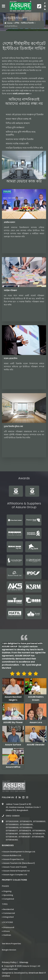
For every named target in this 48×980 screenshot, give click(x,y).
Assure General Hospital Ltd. (17, 871)
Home (8, 23)
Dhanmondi (9, 927)
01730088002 (26, 828)
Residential (9, 909)
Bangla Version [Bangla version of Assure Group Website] (9, 950)
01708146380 (12, 834)
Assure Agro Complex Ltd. (15, 875)
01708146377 (12, 831)
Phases (5, 886)
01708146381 (12, 837)
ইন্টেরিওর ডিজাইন (28, 23)
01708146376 (25, 834)
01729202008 (12, 821)
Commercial (9, 913)
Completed (9, 899)
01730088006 (26, 825)
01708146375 (25, 831)
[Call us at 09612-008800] (40, 6)
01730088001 (39, 821)
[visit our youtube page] (45, 6)
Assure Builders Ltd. (12, 855)
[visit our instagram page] (27, 797)
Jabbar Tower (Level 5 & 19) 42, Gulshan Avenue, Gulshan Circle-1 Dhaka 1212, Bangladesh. (23, 807)
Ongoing (7, 891)
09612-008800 (13, 816)
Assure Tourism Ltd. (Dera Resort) (19, 863)
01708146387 (25, 837)
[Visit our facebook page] (45, 3)
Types (5, 904)
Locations (7, 922)
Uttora (6, 931)
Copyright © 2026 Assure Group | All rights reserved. (21, 968)
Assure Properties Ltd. (14, 859)
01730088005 (12, 828)
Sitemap (24, 962)
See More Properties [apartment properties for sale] (11, 944)
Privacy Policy (9, 962)
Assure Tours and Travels (15, 867)
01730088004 (39, 831)
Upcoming (8, 895)
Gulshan (7, 935)
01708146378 (39, 834)
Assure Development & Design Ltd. (19, 852)
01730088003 (12, 825)
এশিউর (17, 23)
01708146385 (38, 837)
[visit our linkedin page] (45, 9)
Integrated (8, 917)
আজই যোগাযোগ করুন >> (22, 94)
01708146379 (26, 821)
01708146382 (12, 840)
